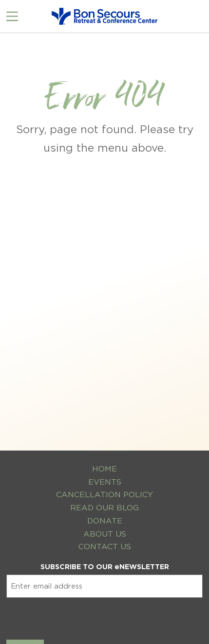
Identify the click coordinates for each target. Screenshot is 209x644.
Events (105, 482)
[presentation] (80, 617)
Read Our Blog (104, 508)
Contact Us (105, 547)
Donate (105, 521)
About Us (105, 534)
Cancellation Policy (104, 495)
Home (104, 469)
